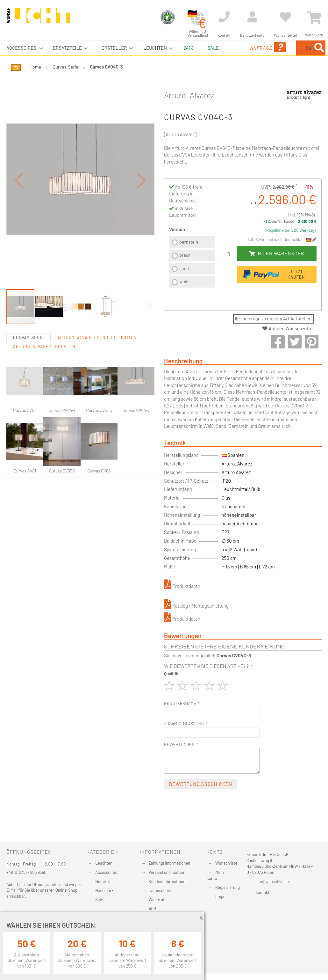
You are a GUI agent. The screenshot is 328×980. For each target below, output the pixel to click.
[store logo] (39, 18)
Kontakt (262, 892)
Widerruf (157, 900)
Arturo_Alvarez (189, 110)
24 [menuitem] (186, 55)
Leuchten (104, 863)
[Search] (267, 78)
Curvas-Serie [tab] (29, 367)
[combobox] (294, 55)
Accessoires (106, 872)
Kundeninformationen (168, 881)
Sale (99, 900)
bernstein (189, 257)
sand (184, 283)
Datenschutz (160, 890)
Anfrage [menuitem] (239, 56)
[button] (19, 203)
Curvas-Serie (66, 82)
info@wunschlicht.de (274, 881)
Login (220, 896)
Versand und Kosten (166, 872)
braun (185, 270)
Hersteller (104, 881)
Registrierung (228, 887)
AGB (153, 909)
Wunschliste (226, 863)
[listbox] (192, 278)
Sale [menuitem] (208, 48)
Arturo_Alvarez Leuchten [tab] (44, 376)
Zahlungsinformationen (169, 863)
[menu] (164, 55)
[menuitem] (23, 48)
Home (35, 82)
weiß (184, 296)
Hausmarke (105, 890)
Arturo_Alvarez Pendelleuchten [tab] (97, 367)
